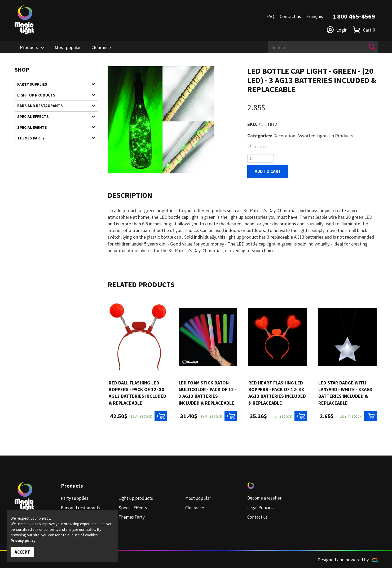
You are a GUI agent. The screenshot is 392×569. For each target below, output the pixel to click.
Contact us (290, 16)
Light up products (53, 96)
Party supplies (53, 85)
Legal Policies (261, 508)
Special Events (53, 131)
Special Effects (53, 119)
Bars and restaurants (53, 108)
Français (315, 16)
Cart (364, 30)
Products (29, 47)
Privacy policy (23, 540)
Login (337, 30)
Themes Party (53, 142)
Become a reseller (265, 499)
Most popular (68, 47)
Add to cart (269, 172)
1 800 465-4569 (354, 16)
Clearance (101, 47)
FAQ (270, 16)
